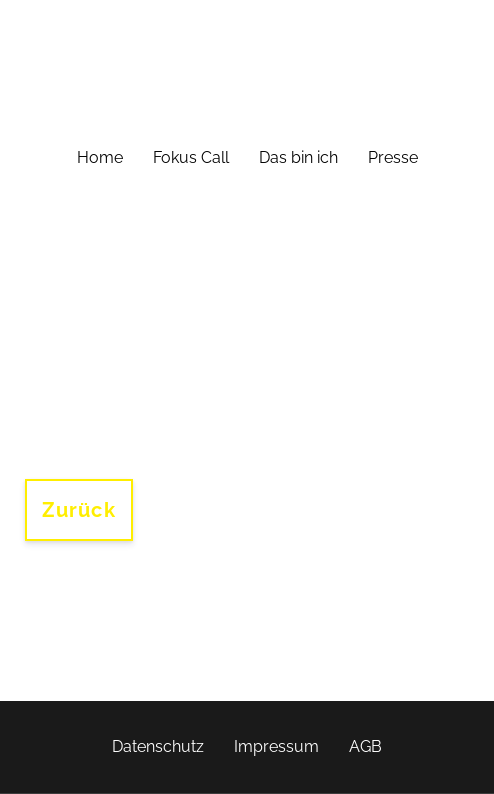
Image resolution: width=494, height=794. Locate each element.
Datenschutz (158, 746)
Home (100, 157)
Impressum (276, 746)
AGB (365, 746)
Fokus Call (191, 157)
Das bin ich (298, 157)
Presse (393, 157)
